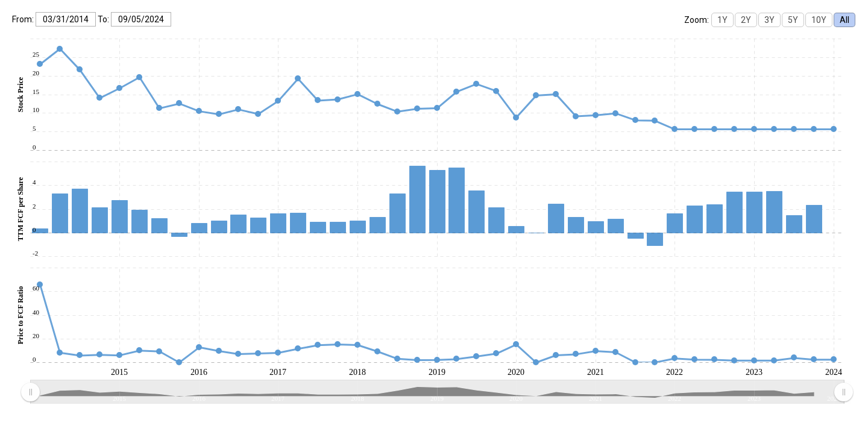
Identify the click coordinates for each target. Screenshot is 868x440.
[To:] (141, 19)
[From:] (66, 19)
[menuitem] (437, 392)
